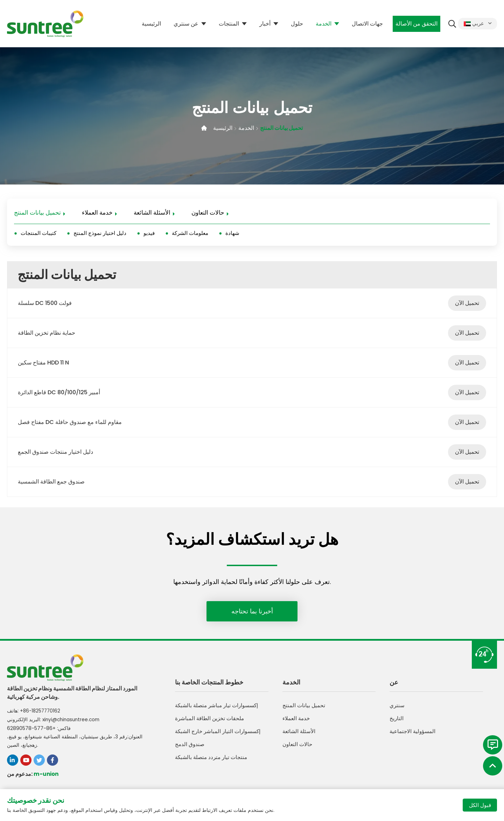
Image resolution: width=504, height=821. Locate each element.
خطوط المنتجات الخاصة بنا (209, 685)
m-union (47, 775)
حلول (296, 24)
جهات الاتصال (366, 24)
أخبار (264, 24)
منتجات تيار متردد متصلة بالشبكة (213, 761)
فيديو (149, 234)
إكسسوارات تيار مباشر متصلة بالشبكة (219, 709)
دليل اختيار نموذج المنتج (100, 234)
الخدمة (323, 24)
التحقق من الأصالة (415, 24)
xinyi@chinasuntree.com (73, 721)
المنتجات (228, 24)
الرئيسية (150, 24)
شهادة (232, 234)
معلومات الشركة (190, 234)
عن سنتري (185, 24)
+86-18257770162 (41, 712)
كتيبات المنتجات (38, 234)
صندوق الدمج (190, 748)
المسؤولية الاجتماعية (414, 735)
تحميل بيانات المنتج (283, 128)
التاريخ (397, 722)
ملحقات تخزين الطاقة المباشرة (211, 722)
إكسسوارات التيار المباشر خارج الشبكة (220, 735)
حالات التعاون (208, 213)
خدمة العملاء (97, 213)
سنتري (397, 709)
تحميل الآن (467, 304)
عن (394, 685)
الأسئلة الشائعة (152, 213)
